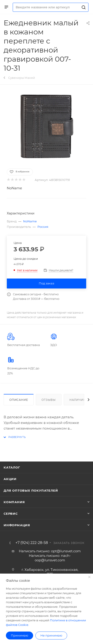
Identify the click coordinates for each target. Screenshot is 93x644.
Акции (10, 479)
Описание (19, 400)
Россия (43, 227)
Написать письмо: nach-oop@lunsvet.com (50, 558)
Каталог (12, 467)
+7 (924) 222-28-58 (32, 543)
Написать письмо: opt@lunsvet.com (50, 551)
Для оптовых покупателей (31, 490)
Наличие (77, 400)
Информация (17, 525)
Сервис (11, 514)
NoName (14, 188)
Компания (14, 502)
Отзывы (49, 400)
